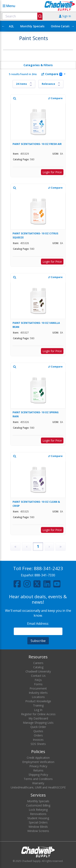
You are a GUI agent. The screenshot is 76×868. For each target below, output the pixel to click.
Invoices (38, 740)
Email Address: (38, 624)
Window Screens (38, 831)
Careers (38, 663)
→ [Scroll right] (73, 26)
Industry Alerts (38, 693)
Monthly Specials (32, 26)
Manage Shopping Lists (38, 723)
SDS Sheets (38, 744)
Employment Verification (38, 762)
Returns (38, 770)
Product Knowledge (38, 701)
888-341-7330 (45, 575)
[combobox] (22, 16)
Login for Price (52, 172)
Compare (52, 74)
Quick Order (38, 727)
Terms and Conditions (38, 779)
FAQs (38, 680)
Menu (9, 6)
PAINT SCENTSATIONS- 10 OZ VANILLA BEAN (36, 325)
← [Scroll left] (3, 26)
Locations (38, 697)
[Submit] (40, 16)
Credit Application (38, 758)
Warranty (38, 783)
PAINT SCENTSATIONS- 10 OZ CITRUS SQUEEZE (35, 235)
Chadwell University (38, 671)
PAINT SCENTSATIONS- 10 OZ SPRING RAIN (36, 414)
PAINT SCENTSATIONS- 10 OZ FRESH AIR (37, 144)
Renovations (38, 814)
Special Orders (38, 822)
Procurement (38, 688)
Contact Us (38, 676)
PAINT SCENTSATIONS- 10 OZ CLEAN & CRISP (36, 504)
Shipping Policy (38, 775)
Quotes (38, 731)
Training (38, 705)
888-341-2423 (48, 568)
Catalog (38, 667)
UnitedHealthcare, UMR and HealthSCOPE (38, 787)
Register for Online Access (38, 714)
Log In (38, 710)
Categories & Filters (38, 65)
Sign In (65, 16)
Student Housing (38, 818)
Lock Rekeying (38, 810)
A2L (11, 26)
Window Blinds (38, 827)
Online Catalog (62, 26)
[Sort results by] (51, 84)
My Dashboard (38, 718)
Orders (38, 735)
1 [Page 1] (38, 546)
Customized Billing (38, 805)
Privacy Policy (38, 766)
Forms (38, 684)
